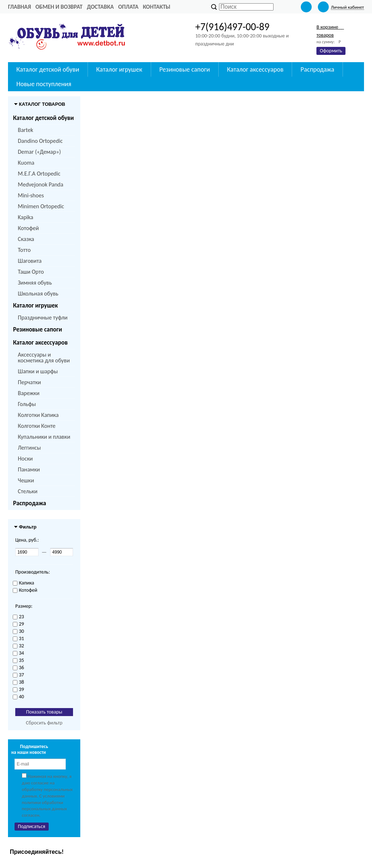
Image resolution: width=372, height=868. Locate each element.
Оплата (128, 7)
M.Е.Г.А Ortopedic (39, 174)
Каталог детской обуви (43, 118)
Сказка (26, 239)
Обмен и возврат (59, 7)
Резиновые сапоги (38, 329)
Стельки (28, 491)
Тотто (24, 250)
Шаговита (30, 261)
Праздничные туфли (43, 318)
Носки (25, 459)
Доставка (100, 7)
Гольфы (27, 404)
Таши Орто (31, 272)
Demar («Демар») (39, 152)
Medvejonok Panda (41, 184)
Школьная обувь (38, 294)
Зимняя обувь (35, 283)
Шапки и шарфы (38, 371)
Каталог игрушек (35, 306)
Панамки (29, 469)
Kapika (25, 217)
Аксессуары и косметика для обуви (44, 357)
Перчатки (29, 382)
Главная (19, 7)
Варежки (29, 393)
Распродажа (30, 503)
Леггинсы (29, 448)
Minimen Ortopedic (41, 206)
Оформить (331, 51)
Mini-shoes (31, 195)
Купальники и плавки (44, 437)
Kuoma (26, 163)
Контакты (157, 7)
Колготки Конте (37, 426)
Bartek (25, 130)
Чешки (26, 480)
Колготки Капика (38, 415)
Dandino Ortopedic (40, 141)
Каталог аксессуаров (40, 343)
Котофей (28, 228)
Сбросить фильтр (44, 723)
